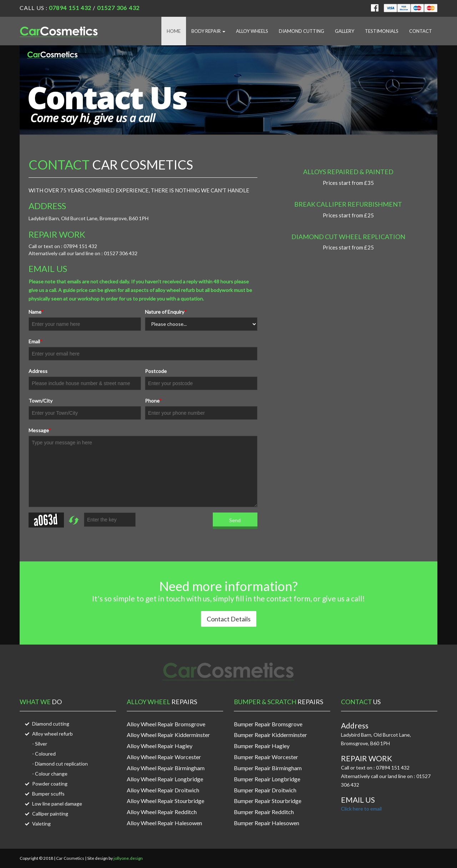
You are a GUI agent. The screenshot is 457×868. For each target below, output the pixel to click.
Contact (421, 31)
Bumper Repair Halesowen (267, 823)
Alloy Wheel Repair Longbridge (165, 779)
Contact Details (229, 619)
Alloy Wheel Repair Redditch (162, 812)
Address (38, 371)
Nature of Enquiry (166, 312)
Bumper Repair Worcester (266, 757)
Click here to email (361, 809)
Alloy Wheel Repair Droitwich (163, 790)
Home (174, 31)
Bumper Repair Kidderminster (270, 735)
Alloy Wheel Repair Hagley (160, 746)
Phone (153, 401)
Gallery (345, 31)
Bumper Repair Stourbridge (268, 801)
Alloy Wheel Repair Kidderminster (168, 735)
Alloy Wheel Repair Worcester (164, 757)
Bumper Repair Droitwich (265, 790)
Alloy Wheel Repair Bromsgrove (166, 724)
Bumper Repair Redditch (264, 812)
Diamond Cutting (302, 31)
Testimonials (382, 31)
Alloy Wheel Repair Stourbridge (165, 801)
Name (36, 312)
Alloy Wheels (252, 31)
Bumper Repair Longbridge (267, 779)
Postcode (156, 371)
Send (235, 520)
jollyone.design (128, 858)
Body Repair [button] (208, 31)
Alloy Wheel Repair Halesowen (164, 823)
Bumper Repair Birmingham (268, 768)
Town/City (41, 401)
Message (40, 430)
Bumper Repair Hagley (262, 746)
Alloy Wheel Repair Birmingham (166, 768)
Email (36, 341)
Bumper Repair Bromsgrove (268, 724)
